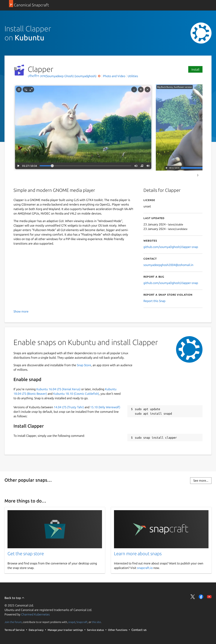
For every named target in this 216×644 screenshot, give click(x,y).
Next (198, 175)
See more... (201, 481)
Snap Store (84, 365)
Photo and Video (114, 76)
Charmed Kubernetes (35, 614)
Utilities (133, 76)
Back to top (15, 598)
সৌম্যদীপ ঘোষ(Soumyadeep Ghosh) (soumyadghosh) (62, 76)
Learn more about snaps (138, 554)
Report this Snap (154, 301)
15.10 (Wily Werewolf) (105, 407)
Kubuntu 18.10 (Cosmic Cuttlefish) (76, 394)
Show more (21, 311)
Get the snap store (26, 554)
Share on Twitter (193, 597)
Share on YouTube (209, 597)
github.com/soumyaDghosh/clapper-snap (171, 247)
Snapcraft (82, 622)
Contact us (139, 630)
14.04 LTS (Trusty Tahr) (69, 407)
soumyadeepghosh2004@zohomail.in (168, 265)
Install (195, 69)
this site (96, 622)
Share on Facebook (201, 597)
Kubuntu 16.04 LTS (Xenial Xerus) (58, 389)
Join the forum (13, 622)
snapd (72, 622)
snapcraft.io (145, 568)
